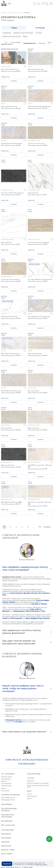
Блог (29, 791)
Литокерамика (6, 784)
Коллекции (40, 28)
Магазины (6, 838)
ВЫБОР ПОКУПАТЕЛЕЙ (23, 33)
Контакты (6, 834)
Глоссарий (7, 854)
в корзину (14, 81)
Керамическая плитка (11, 36)
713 (40, 527)
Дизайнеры (7, 804)
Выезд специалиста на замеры (38, 783)
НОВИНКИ (7, 33)
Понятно (7, 864)
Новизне (42, 43)
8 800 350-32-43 (13, 760)
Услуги (30, 778)
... (34, 527)
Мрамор (4, 781)
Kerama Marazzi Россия (9, 49)
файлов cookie (41, 864)
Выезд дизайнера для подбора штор (38, 786)
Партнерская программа (7, 816)
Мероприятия (32, 796)
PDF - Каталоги (8, 825)
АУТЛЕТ (39, 33)
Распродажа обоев (8, 800)
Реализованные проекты (9, 810)
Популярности (30, 43)
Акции (29, 798)
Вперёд (48, 527)
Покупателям (34, 774)
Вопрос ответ (8, 850)
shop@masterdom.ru (35, 760)
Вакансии (6, 846)
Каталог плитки (6, 777)
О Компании (7, 830)
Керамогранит (6, 779)
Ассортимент (8, 774)
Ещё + (25, 36)
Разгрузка (30, 781)
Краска (4, 788)
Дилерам (5, 842)
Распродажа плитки (8, 798)
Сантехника (5, 791)
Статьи (29, 794)
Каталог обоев (6, 786)
